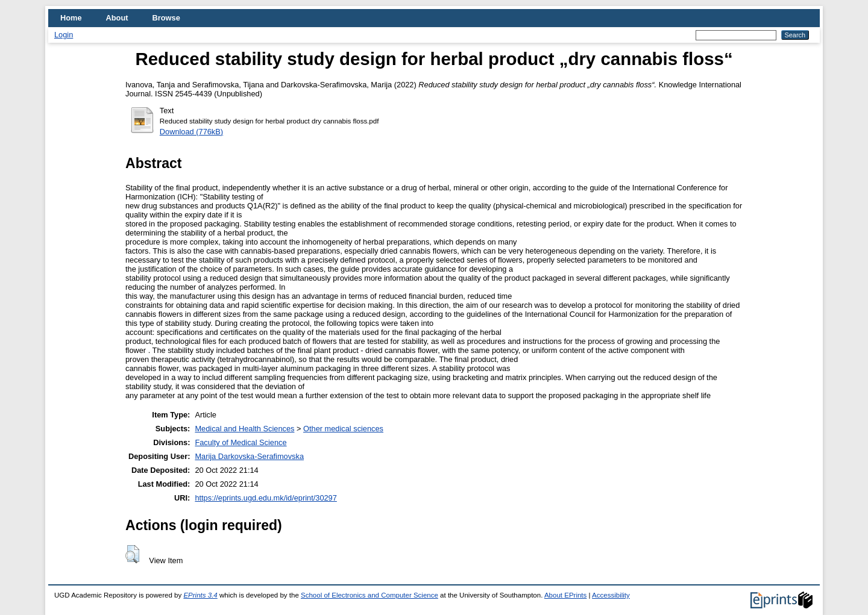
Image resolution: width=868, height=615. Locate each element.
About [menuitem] (117, 18)
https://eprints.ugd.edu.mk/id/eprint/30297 (266, 498)
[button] (132, 554)
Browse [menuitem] (166, 18)
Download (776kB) (191, 132)
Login (64, 35)
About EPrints (565, 595)
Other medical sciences (343, 429)
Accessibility (611, 595)
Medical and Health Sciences (244, 429)
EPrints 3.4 (200, 595)
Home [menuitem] (71, 18)
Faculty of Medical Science (241, 442)
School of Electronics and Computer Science (370, 595)
